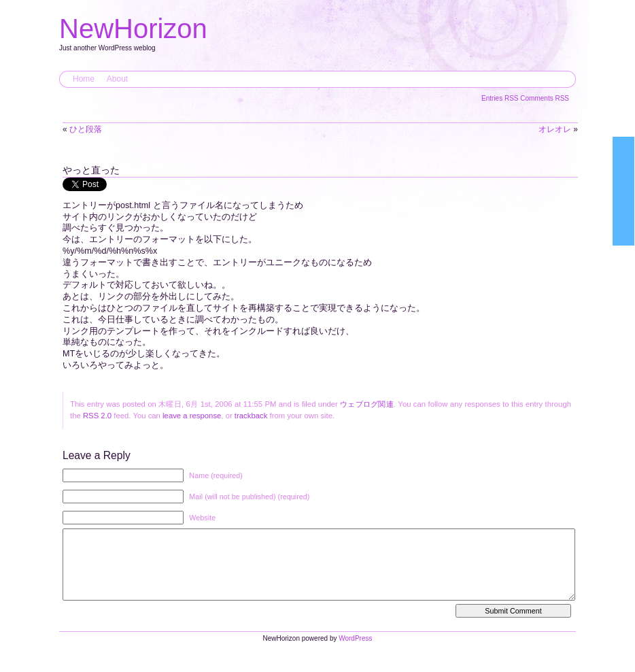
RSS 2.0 (97, 416)
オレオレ (555, 129)
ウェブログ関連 (367, 404)
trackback (251, 416)
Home (84, 79)
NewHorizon (133, 29)
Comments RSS (545, 98)
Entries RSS (501, 98)
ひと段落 (86, 129)
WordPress (355, 652)
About (117, 79)
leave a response (192, 416)
